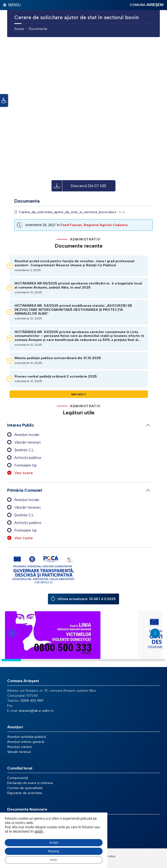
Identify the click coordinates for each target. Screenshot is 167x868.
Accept (54, 843)
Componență (18, 778)
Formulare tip (26, 465)
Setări (54, 860)
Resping (54, 851)
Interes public (21, 425)
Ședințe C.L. (24, 450)
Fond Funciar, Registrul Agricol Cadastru (94, 225)
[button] (4, 100)
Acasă (19, 29)
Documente (38, 29)
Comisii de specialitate (25, 788)
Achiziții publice (28, 458)
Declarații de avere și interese (30, 783)
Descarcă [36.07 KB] (88, 186)
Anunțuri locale (27, 435)
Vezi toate (23, 473)
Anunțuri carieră (19, 747)
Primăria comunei (25, 490)
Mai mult (79, 394)
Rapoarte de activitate (25, 793)
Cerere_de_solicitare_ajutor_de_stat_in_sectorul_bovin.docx (68, 212)
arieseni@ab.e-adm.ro (36, 711)
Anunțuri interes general (26, 742)
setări (39, 831)
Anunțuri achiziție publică (26, 737)
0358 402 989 (32, 701)
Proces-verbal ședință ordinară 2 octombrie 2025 (56, 377)
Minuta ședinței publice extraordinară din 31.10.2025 (58, 358)
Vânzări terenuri (27, 442)
